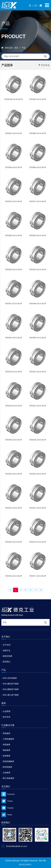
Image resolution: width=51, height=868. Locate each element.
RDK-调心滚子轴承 (10, 695)
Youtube (7, 808)
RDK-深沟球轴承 (9, 678)
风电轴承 (6, 733)
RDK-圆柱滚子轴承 (10, 684)
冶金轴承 (6, 773)
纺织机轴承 (7, 767)
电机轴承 (6, 750)
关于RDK (6, 645)
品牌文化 (6, 651)
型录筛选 (44, 65)
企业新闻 (6, 711)
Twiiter (7, 801)
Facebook (8, 794)
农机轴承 (6, 745)
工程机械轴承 (8, 739)
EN (36, 6)
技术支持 (6, 717)
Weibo (7, 815)
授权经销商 (7, 656)
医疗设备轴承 (8, 778)
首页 (16, 48)
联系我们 (6, 662)
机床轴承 (6, 756)
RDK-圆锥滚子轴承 (10, 689)
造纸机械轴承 (8, 761)
